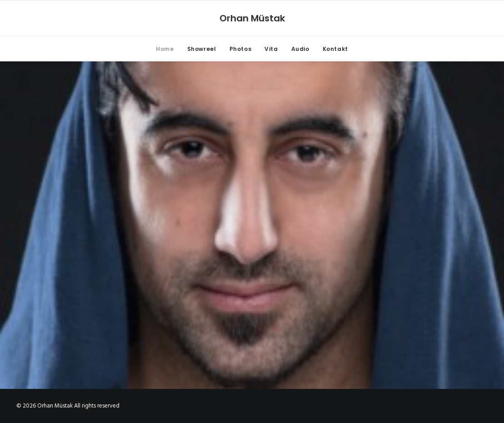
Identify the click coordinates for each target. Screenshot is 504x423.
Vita (271, 49)
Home (165, 49)
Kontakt (335, 49)
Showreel (202, 49)
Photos (241, 49)
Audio (300, 49)
